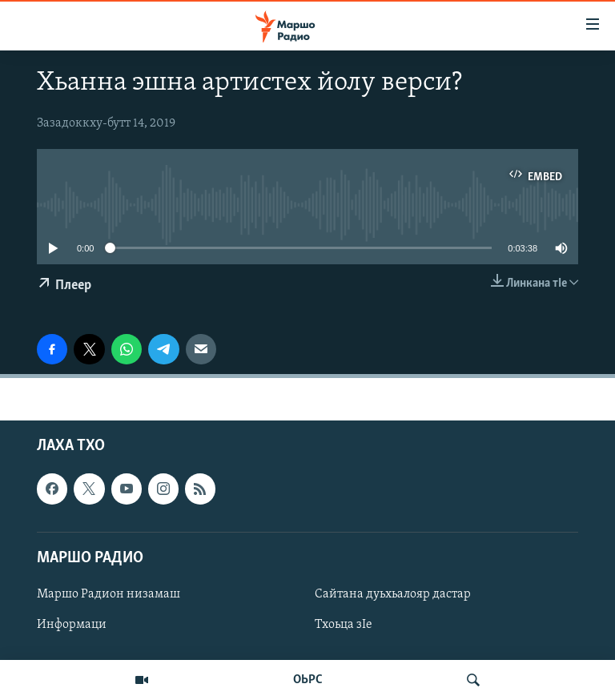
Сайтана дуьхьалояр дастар (393, 594)
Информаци (72, 625)
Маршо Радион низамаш (109, 594)
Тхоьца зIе (344, 625)
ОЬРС (308, 680)
